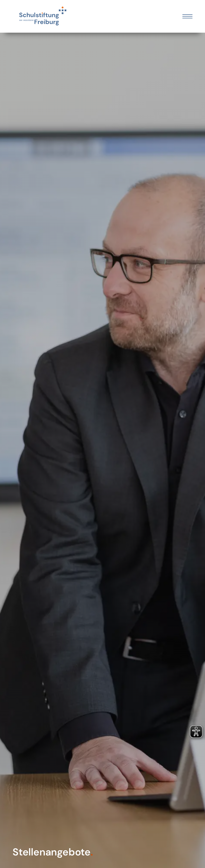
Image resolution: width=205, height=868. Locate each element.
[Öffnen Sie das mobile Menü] (187, 16)
